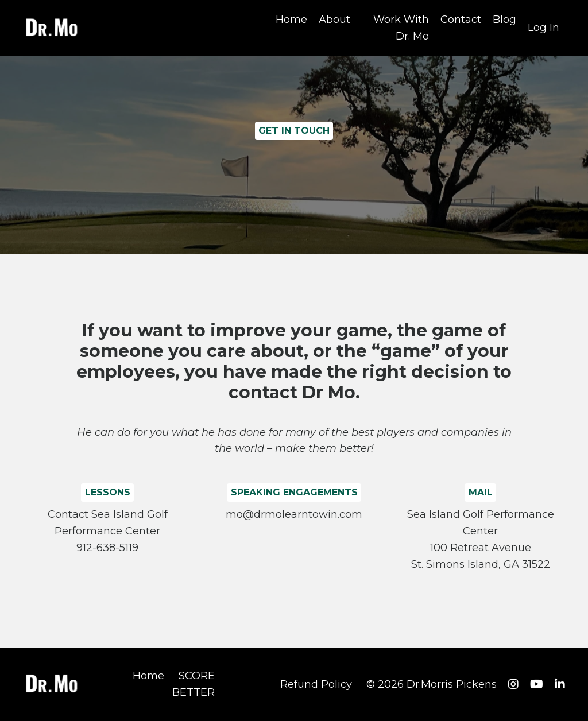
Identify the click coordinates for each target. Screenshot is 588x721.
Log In (543, 28)
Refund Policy (316, 684)
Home (291, 20)
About (334, 20)
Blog (504, 20)
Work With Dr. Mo (401, 28)
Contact (461, 20)
